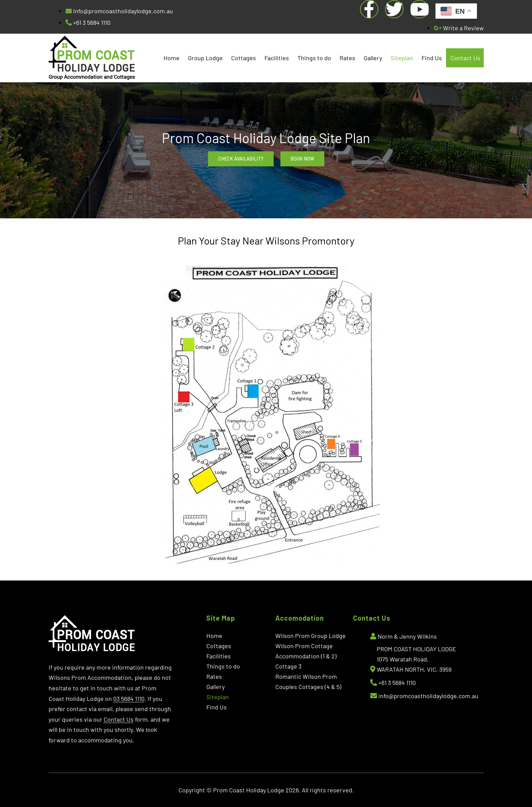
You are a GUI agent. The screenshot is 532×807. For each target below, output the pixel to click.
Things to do (314, 58)
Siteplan (402, 58)
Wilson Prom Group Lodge (311, 636)
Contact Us (465, 58)
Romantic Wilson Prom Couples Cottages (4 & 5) (308, 682)
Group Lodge (205, 58)
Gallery (373, 58)
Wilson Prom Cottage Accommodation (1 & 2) (306, 651)
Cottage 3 (288, 666)
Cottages (244, 58)
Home (171, 58)
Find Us (432, 58)
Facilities (277, 58)
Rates (347, 58)
